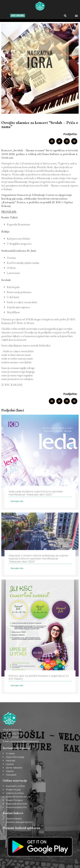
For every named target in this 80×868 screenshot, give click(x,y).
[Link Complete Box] (40, 462)
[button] (65, 16)
